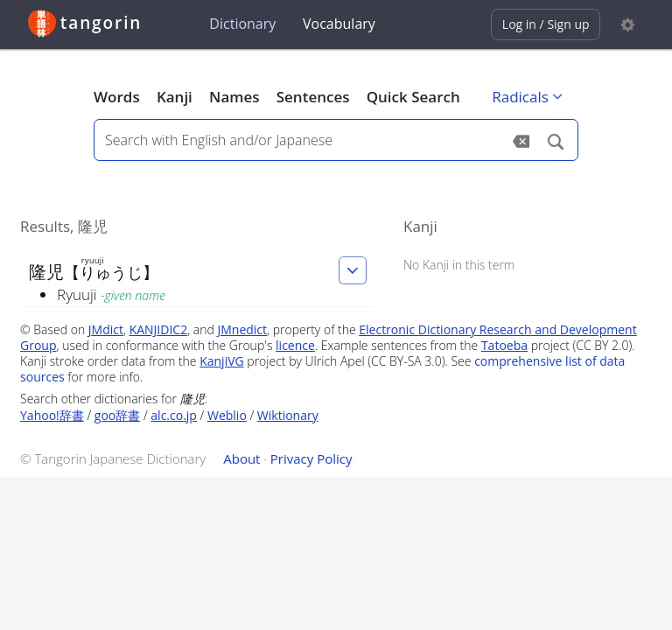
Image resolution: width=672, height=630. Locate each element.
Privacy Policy (311, 458)
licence (295, 345)
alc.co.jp (174, 415)
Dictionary (242, 24)
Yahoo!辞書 (52, 415)
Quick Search (413, 97)
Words (117, 97)
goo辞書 (117, 415)
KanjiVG (222, 361)
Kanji (175, 97)
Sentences (313, 97)
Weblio (227, 415)
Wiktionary (288, 415)
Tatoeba (504, 345)
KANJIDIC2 (159, 329)
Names (234, 97)
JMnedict (242, 329)
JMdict (106, 329)
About (241, 458)
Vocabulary (339, 24)
